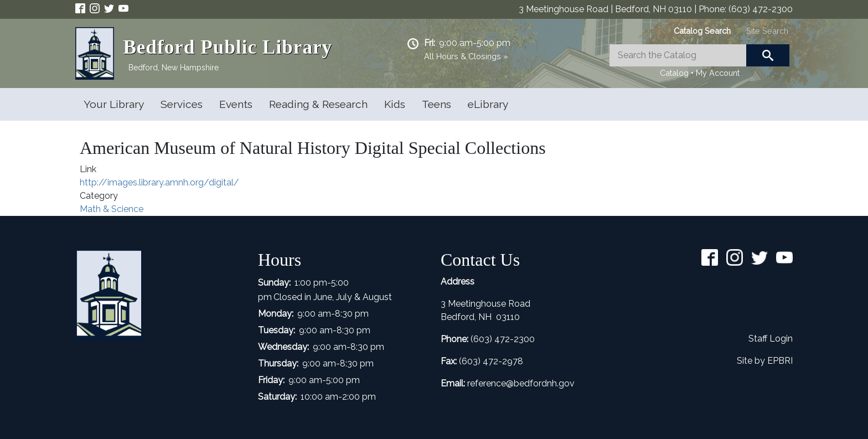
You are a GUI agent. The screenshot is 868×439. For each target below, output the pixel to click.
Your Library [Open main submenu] (114, 104)
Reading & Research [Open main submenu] (318, 104)
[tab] (702, 31)
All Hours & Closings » (466, 56)
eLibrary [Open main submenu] (488, 104)
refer (477, 383)
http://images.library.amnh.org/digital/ (159, 182)
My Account (718, 73)
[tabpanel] (699, 62)
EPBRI (780, 361)
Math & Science (112, 209)
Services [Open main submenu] (182, 104)
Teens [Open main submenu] (436, 104)
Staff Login (771, 339)
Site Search (767, 31)
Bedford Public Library (228, 47)
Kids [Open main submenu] (395, 104)
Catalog (674, 73)
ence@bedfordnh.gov (530, 383)
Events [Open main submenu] (236, 104)
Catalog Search (702, 31)
